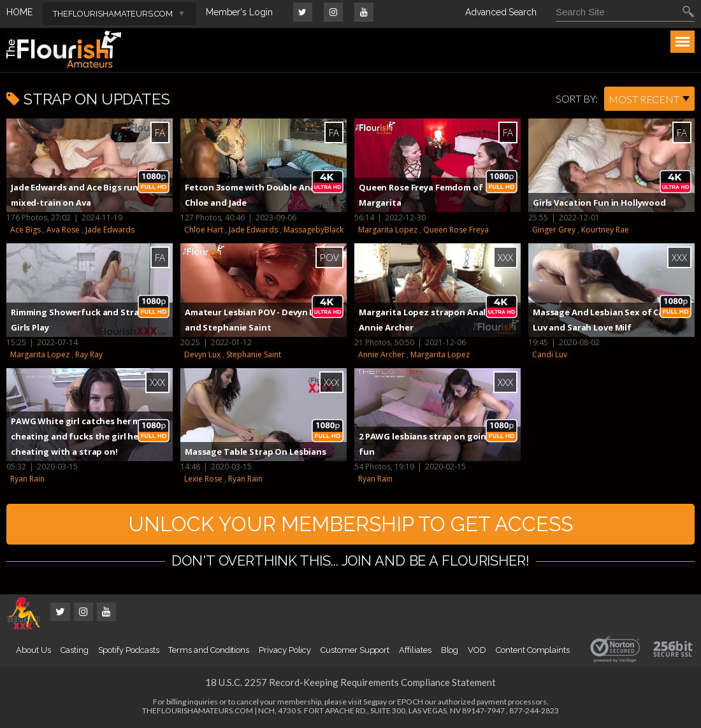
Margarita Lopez (388, 230)
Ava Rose (63, 230)
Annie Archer (381, 354)
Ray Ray (89, 354)
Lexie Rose (203, 479)
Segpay (375, 702)
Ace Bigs (25, 230)
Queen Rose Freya (456, 230)
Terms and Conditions (209, 650)
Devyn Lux (202, 354)
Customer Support (355, 650)
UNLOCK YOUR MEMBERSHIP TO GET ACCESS (350, 524)
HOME (19, 12)
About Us (33, 650)
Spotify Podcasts (129, 650)
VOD (477, 650)
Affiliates (415, 650)
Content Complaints (533, 650)
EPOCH (410, 702)
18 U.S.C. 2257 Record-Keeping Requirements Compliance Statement (350, 682)
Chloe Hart (204, 230)
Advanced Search (501, 12)
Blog (450, 650)
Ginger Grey (554, 230)
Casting (75, 650)
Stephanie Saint (254, 354)
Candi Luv (550, 354)
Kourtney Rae (605, 230)
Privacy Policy (285, 650)
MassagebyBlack (314, 230)
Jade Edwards (110, 230)
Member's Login (239, 12)
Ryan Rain (27, 479)
